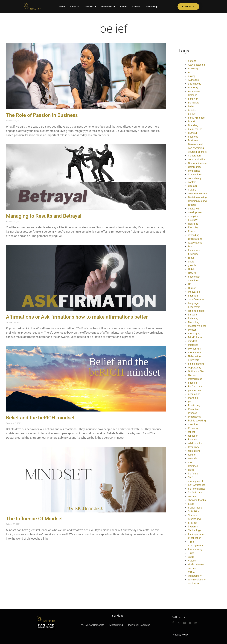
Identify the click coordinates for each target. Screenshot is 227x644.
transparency (195, 549)
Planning (193, 398)
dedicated (194, 209)
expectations (195, 243)
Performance (195, 387)
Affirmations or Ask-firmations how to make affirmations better (77, 317)
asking (192, 76)
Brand (191, 122)
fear (190, 246)
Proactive (193, 409)
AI (189, 72)
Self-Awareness (197, 485)
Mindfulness (195, 337)
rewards (192, 458)
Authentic (193, 80)
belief (114, 28)
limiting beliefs (196, 311)
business (193, 137)
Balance (193, 95)
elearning (193, 224)
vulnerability (195, 576)
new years (194, 360)
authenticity (195, 84)
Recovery (193, 428)
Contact (136, 7)
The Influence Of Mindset (34, 519)
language (193, 303)
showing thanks (197, 500)
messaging (194, 334)
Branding (193, 125)
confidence (194, 171)
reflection (193, 436)
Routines (193, 466)
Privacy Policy (181, 635)
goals (191, 262)
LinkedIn (193, 315)
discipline (193, 216)
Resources (108, 7)
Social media (195, 508)
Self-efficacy (195, 493)
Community (195, 167)
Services (90, 7)
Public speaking (197, 421)
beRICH (192, 114)
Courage (193, 186)
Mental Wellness (197, 326)
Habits (192, 269)
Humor (192, 288)
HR (190, 284)
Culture (192, 190)
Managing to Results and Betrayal (44, 216)
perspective (194, 390)
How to (192, 273)
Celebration (194, 156)
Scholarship (152, 7)
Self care (193, 474)
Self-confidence (197, 489)
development (195, 212)
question (193, 424)
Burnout (192, 133)
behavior (193, 99)
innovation (194, 292)
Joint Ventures (196, 299)
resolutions (194, 451)
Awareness (194, 91)
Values (192, 561)
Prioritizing (194, 405)
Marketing (194, 322)
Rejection (193, 440)
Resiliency (194, 447)
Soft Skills (194, 511)
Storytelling (194, 519)
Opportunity (195, 368)
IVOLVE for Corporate (92, 625)
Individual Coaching (139, 625)
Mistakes (193, 345)
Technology (195, 530)
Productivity (195, 417)
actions (192, 61)
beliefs (192, 110)
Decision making (197, 197)
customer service (197, 193)
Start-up (192, 515)
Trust (191, 553)
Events (124, 7)
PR (190, 402)
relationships (195, 443)
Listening (193, 318)
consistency (195, 178)
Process (192, 413)
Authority (193, 87)
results (192, 455)
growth (192, 265)
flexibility (193, 254)
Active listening (196, 65)
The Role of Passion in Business (42, 115)
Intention (193, 296)
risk (190, 462)
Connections (195, 175)
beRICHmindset (197, 118)
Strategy (193, 523)
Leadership (194, 307)
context (192, 182)
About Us (75, 7)
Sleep (191, 504)
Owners (192, 375)
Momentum (195, 349)
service (192, 496)
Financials (194, 250)
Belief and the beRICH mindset (40, 418)
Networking (194, 356)
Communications (198, 163)
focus (191, 258)
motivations (195, 352)
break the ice (195, 129)
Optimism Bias (196, 371)
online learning (196, 364)
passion (192, 383)
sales (191, 470)
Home (62, 7)
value (191, 557)
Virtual (192, 572)
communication (197, 159)
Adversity (193, 69)
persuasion (194, 394)
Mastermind (116, 625)
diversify (193, 220)
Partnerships (195, 379)
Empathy (193, 228)
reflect (191, 432)
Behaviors (194, 103)
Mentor (192, 330)
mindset (193, 341)
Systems (193, 527)
